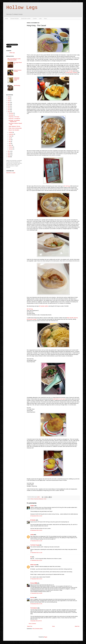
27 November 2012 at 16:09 (36, 593)
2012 (9, 112)
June (10, 140)
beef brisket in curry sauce (59, 399)
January (11, 149)
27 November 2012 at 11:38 (36, 553)
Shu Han (32, 598)
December (11, 113)
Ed (31, 557)
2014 (9, 108)
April (10, 143)
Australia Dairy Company (71, 72)
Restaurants (41, 499)
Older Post (77, 626)
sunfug (32, 535)
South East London (26, 19)
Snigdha (32, 506)
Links (40, 19)
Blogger (45, 637)
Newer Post (30, 626)
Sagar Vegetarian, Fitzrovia (14, 126)
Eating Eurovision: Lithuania (18, 71)
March (10, 145)
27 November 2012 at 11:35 (36, 541)
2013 (9, 110)
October (11, 132)
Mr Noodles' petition (43, 306)
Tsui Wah (71, 71)
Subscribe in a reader (11, 173)
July (10, 138)
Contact (35, 19)
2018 (9, 101)
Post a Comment (32, 624)
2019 (9, 99)
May (10, 142)
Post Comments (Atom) (38, 629)
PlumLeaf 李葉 (34, 583)
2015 (9, 106)
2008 (9, 157)
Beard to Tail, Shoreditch (14, 130)
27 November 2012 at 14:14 (36, 579)
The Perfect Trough (35, 545)
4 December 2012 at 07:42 (36, 621)
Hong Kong (36, 499)
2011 (9, 151)
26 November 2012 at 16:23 (36, 530)
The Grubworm (34, 608)
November (11, 115)
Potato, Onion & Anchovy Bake (15, 128)
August (11, 136)
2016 (9, 104)
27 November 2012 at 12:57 (36, 560)
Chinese (32, 499)
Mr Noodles (33, 520)
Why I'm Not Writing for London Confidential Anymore (14, 59)
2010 (9, 153)
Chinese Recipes (15, 19)
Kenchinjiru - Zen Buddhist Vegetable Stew (14, 121)
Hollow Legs (22, 8)
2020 (9, 97)
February (11, 147)
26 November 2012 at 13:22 (36, 516)
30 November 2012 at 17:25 (36, 604)
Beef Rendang (17, 86)
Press (45, 19)
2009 (9, 155)
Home (7, 19)
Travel (45, 499)
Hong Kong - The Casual (14, 117)
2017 (9, 102)
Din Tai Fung (67, 186)
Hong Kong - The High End (14, 119)
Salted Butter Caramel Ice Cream (17, 79)
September (11, 134)
